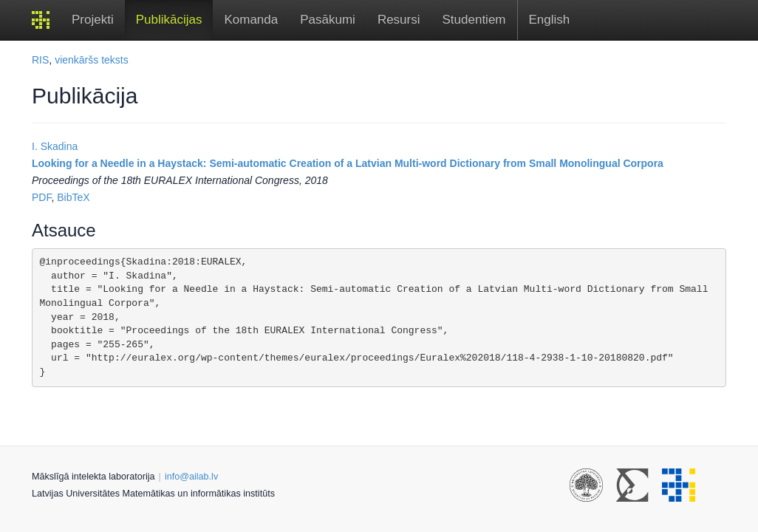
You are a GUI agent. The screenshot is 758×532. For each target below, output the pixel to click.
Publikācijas (169, 20)
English (550, 20)
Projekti (93, 20)
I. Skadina (55, 146)
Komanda (251, 20)
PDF (41, 197)
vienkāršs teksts (92, 60)
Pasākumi (328, 20)
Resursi (399, 20)
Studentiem (474, 20)
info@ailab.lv (191, 477)
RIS (40, 60)
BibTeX (73, 197)
